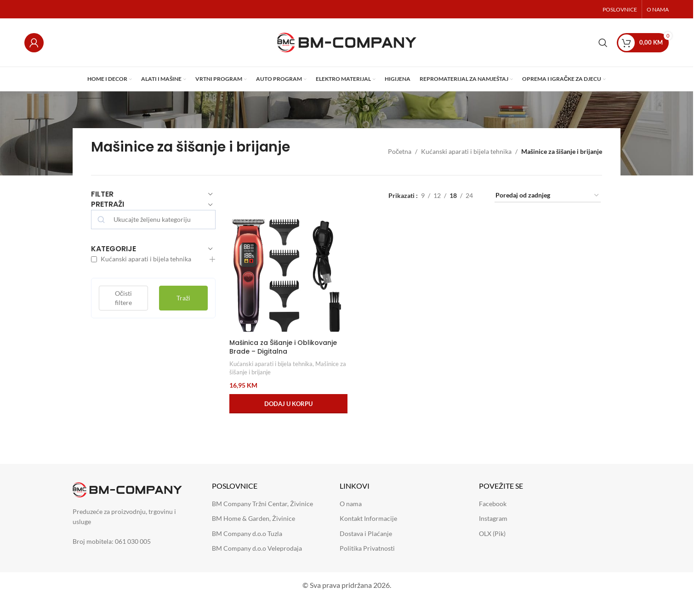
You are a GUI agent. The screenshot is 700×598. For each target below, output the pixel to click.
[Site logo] (347, 42)
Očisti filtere (123, 298)
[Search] (603, 43)
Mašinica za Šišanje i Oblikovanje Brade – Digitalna (283, 347)
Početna (400, 151)
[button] (288, 404)
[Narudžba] (548, 196)
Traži (183, 298)
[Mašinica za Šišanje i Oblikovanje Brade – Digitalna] (288, 275)
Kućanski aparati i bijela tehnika (466, 151)
